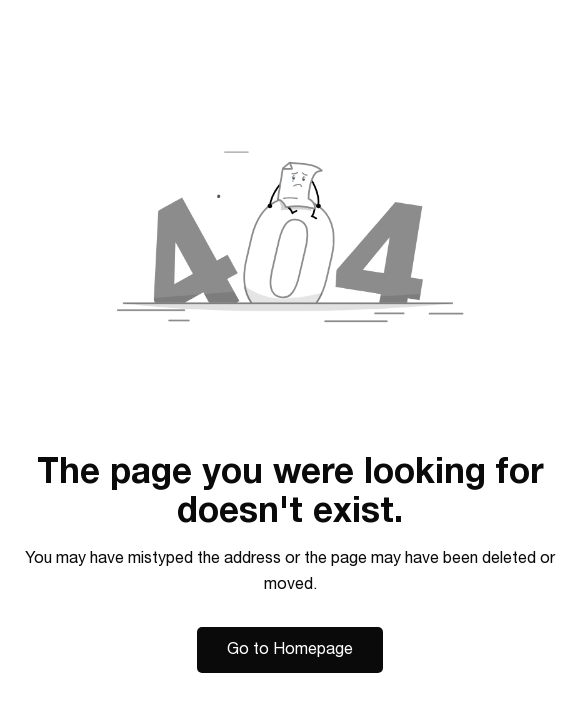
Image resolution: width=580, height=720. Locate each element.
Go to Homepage (290, 649)
